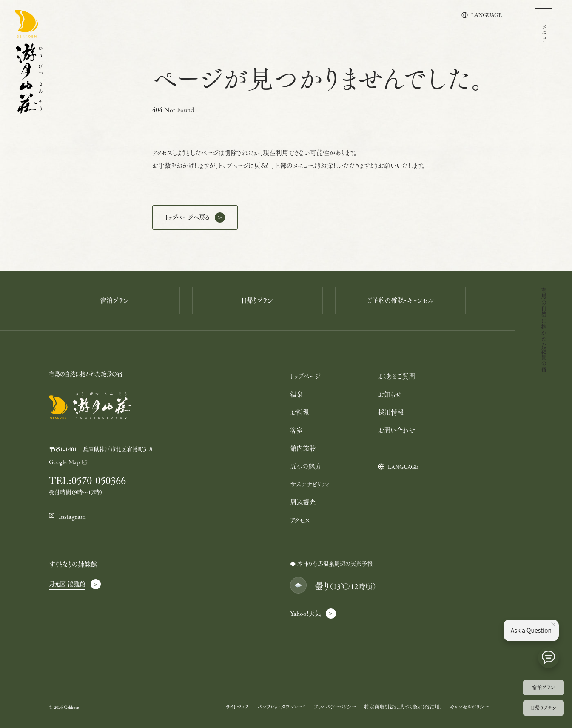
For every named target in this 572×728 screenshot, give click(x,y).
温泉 (296, 394)
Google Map (64, 462)
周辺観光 (303, 502)
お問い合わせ (397, 430)
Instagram (72, 516)
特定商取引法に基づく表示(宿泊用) (403, 707)
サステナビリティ (310, 484)
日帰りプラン (544, 708)
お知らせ (390, 394)
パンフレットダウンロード (281, 707)
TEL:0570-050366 (87, 481)
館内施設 (303, 448)
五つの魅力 (306, 466)
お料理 (299, 412)
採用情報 (391, 412)
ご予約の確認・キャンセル (400, 300)
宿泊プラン (544, 687)
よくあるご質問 (397, 376)
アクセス (300, 520)
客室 (296, 430)
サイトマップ (237, 707)
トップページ (305, 376)
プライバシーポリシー (335, 707)
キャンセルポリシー (469, 707)
